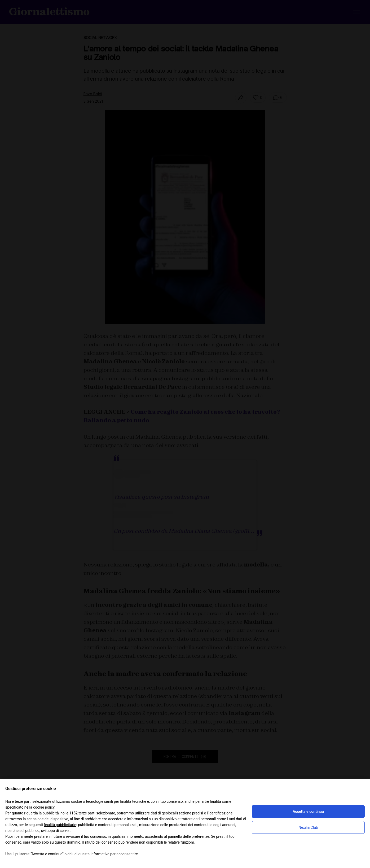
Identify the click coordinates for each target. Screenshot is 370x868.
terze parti (87, 813)
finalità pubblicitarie (60, 825)
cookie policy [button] (44, 807)
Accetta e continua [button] (308, 812)
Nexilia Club (308, 827)
